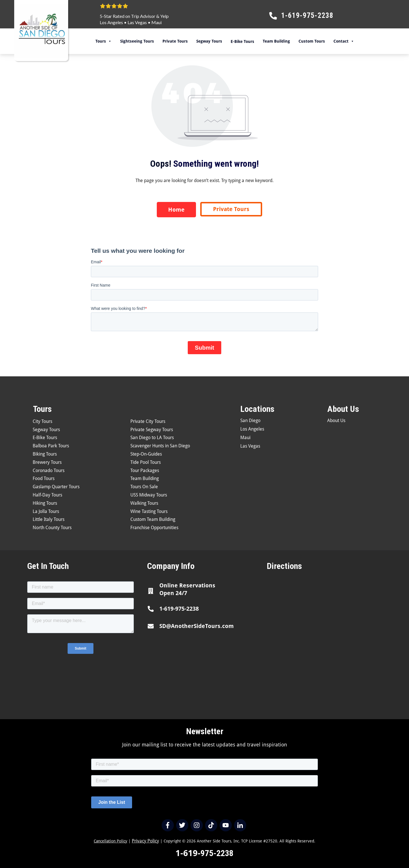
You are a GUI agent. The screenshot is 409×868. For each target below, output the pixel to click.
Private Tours (175, 41)
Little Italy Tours (49, 519)
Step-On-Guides (146, 454)
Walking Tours (144, 503)
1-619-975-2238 (179, 609)
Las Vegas (137, 22)
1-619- (188, 853)
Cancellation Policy (110, 841)
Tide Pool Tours (146, 462)
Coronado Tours (49, 470)
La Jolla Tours (46, 511)
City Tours (42, 421)
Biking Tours (45, 454)
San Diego (250, 421)
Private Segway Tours (152, 430)
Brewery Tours (47, 462)
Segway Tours (209, 41)
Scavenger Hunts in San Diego (160, 446)
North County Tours (52, 528)
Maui (156, 22)
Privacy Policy (145, 841)
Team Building (276, 41)
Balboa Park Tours (51, 446)
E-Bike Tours (45, 438)
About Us (336, 421)
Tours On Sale (144, 487)
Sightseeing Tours (137, 41)
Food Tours (44, 478)
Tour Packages (145, 470)
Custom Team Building (153, 519)
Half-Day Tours (47, 495)
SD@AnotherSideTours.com (197, 626)
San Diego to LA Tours (152, 438)
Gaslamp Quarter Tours (56, 487)
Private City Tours (148, 421)
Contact (344, 41)
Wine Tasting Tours (149, 511)
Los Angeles (111, 22)
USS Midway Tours (149, 495)
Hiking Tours (45, 503)
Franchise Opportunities (154, 528)
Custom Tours (312, 41)
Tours (104, 41)
